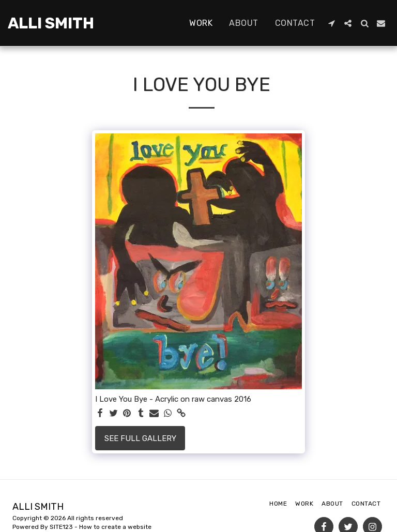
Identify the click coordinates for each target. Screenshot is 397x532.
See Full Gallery (140, 438)
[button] (331, 23)
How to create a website (115, 527)
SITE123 (61, 527)
